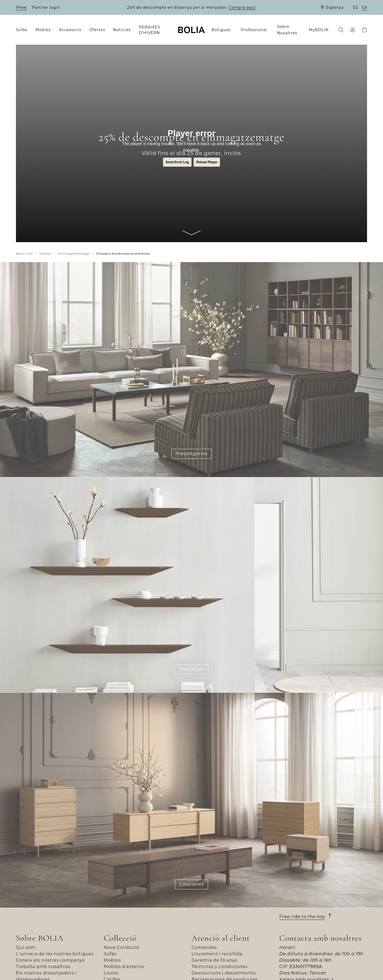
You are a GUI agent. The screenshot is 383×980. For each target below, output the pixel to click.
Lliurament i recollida (217, 954)
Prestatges (192, 669)
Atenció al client (221, 938)
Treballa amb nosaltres (43, 967)
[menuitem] (23, 30)
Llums (111, 973)
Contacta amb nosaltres (320, 938)
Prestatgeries (191, 454)
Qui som (26, 947)
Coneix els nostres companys (50, 960)
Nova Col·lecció (122, 947)
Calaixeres (191, 884)
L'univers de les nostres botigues (55, 954)
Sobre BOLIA (40, 938)
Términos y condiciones (220, 967)
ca (364, 7)
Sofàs (110, 954)
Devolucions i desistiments (224, 973)
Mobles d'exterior (124, 967)
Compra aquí (242, 7)
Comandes (204, 947)
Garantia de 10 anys (214, 960)
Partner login (46, 7)
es (355, 7)
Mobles (112, 960)
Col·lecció (120, 938)
